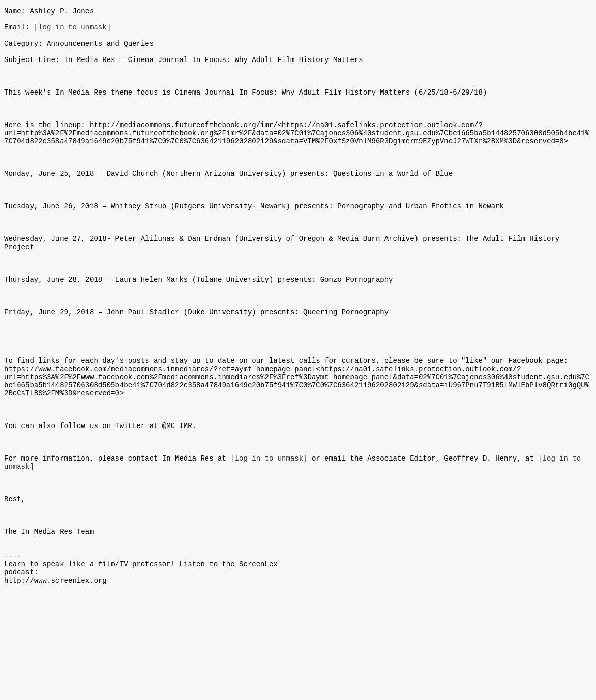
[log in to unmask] (72, 31)
